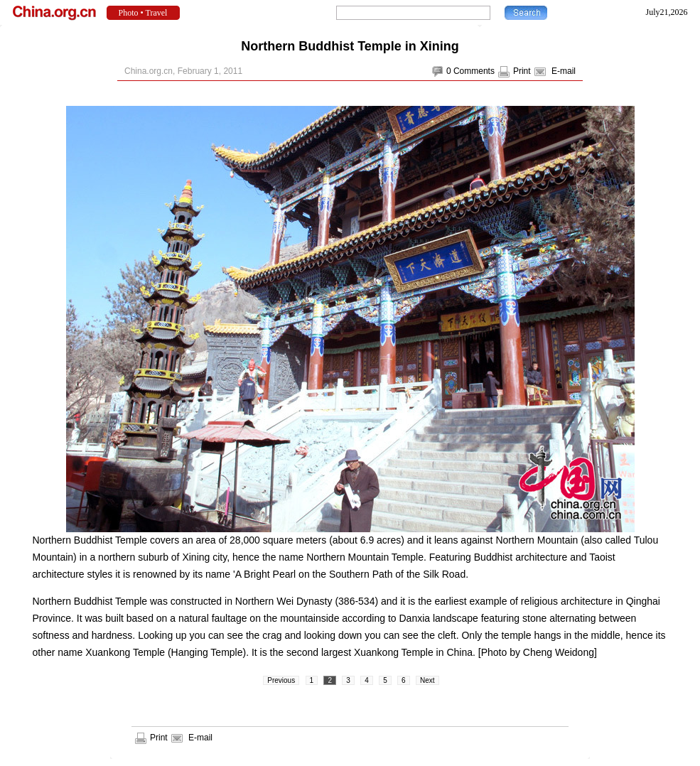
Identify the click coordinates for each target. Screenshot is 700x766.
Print (522, 71)
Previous (281, 680)
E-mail (564, 71)
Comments (474, 71)
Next (427, 680)
